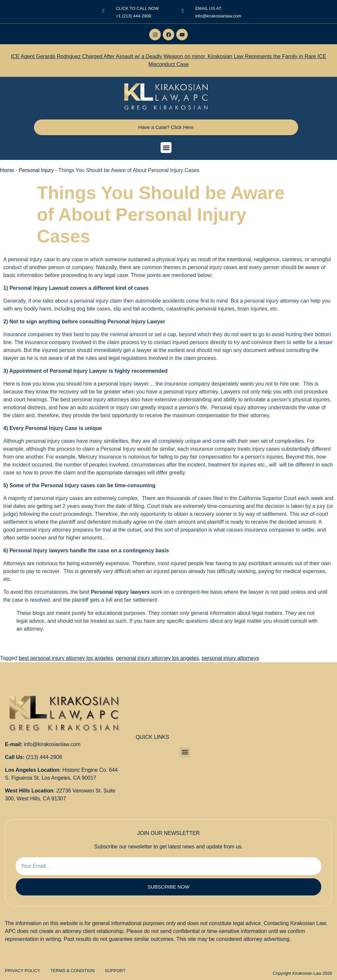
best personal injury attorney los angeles (66, 658)
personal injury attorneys (230, 658)
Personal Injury (36, 170)
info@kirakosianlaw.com (52, 744)
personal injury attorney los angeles (157, 658)
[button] (166, 148)
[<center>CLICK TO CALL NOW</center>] (103, 11)
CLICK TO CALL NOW (137, 8)
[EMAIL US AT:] (183, 11)
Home (7, 170)
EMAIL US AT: (208, 8)
